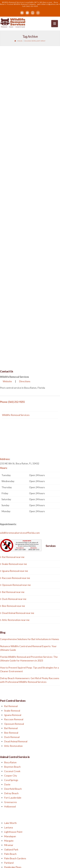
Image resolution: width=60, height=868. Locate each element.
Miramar (9, 713)
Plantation (10, 751)
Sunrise (8, 773)
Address (5, 327)
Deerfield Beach (13, 656)
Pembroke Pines (13, 735)
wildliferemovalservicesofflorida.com (20, 400)
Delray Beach (11, 661)
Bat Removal (11, 596)
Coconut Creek (12, 639)
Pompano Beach (13, 756)
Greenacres (10, 670)
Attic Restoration (13, 613)
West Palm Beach (13, 791)
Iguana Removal (13, 583)
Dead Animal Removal (16, 609)
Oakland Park (11, 717)
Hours (3, 336)
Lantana (8, 695)
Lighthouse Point (13, 699)
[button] (55, 24)
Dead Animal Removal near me (17, 481)
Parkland (9, 730)
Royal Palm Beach (14, 765)
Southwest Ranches (15, 769)
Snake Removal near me (13, 432)
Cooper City (11, 643)
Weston (8, 782)
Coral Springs (11, 648)
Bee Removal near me (13, 473)
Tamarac (9, 778)
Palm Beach (10, 721)
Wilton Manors (12, 787)
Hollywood (10, 674)
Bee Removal (11, 600)
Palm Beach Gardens (15, 726)
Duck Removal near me (13, 467)
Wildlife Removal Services (16, 282)
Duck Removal (12, 605)
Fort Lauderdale (13, 665)
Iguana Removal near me (14, 438)
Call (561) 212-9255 (30, 6)
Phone (4, 269)
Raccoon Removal (14, 587)
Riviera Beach (11, 760)
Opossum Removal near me (15, 453)
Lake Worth (10, 691)
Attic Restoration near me (15, 488)
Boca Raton (10, 630)
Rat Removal (11, 574)
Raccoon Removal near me (15, 446)
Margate (9, 708)
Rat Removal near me (12, 425)
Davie (7, 652)
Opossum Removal (14, 591)
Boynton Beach (12, 634)
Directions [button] (25, 249)
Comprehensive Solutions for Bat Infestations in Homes (30, 507)
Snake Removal (12, 578)
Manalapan (10, 704)
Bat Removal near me (12, 459)
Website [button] (7, 249)
